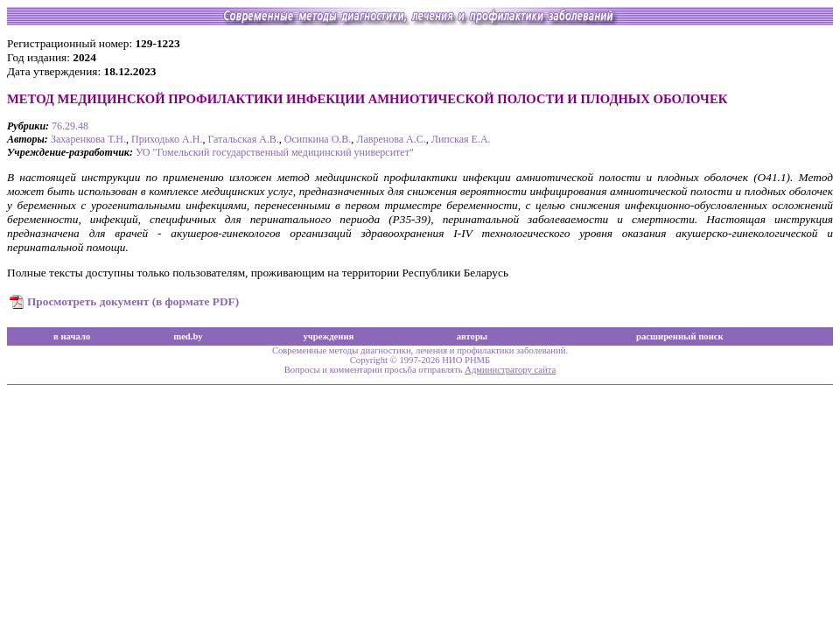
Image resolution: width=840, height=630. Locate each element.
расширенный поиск (680, 336)
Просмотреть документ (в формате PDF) (133, 301)
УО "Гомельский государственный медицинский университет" (275, 152)
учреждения (328, 336)
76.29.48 (70, 126)
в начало (72, 336)
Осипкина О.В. (318, 139)
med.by (188, 336)
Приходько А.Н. (167, 139)
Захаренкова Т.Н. (88, 139)
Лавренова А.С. (391, 139)
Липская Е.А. (461, 139)
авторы (472, 336)
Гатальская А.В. (243, 139)
